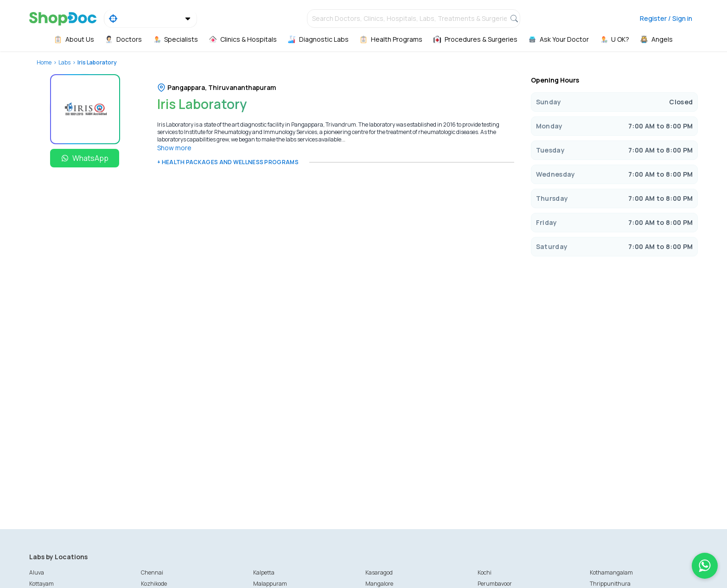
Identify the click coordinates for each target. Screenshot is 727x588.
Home (44, 62)
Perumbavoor (495, 584)
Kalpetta (264, 572)
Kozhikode (154, 584)
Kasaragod (379, 572)
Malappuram (270, 584)
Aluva (37, 572)
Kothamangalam (611, 572)
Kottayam (41, 584)
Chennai (152, 572)
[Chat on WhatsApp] (705, 566)
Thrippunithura (610, 584)
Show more (174, 148)
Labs (64, 62)
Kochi (485, 572)
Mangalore (379, 584)
